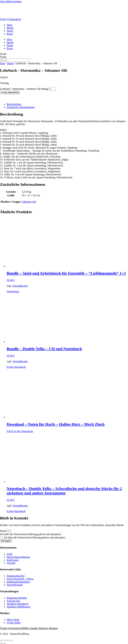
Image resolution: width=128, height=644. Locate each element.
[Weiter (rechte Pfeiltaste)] (5, 643)
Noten (10, 31)
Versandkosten (20, 286)
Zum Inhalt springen (11, 1)
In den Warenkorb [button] (16, 367)
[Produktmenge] (53, 89)
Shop (9, 25)
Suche (3, 54)
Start (2, 63)
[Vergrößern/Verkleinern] (1, 640)
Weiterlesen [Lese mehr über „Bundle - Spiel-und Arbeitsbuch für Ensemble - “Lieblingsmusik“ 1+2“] (13, 291)
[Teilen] (8, 640)
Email (3, 531)
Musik (10, 28)
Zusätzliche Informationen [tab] (21, 107)
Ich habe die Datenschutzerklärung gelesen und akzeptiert (31, 534)
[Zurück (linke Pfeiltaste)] (1, 643)
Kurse (10, 34)
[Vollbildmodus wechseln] (5, 640)
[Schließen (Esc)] (11, 640)
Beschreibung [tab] (14, 104)
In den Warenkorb (10, 92)
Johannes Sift (29, 202)
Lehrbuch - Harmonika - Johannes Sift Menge (24, 89)
